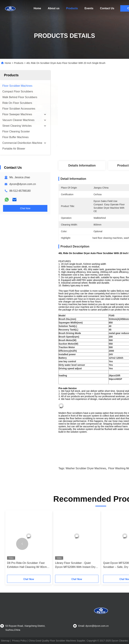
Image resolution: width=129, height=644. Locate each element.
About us (53, 8)
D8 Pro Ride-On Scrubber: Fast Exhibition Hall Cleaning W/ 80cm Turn (27, 565)
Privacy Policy (19, 641)
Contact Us (107, 8)
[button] (22, 544)
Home (37, 8)
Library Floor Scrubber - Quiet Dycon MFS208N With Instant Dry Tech (75, 565)
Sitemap (5, 641)
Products (72, 8)
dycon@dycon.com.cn (23, 184)
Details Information (82, 165)
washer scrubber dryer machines (86, 468)
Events (89, 8)
